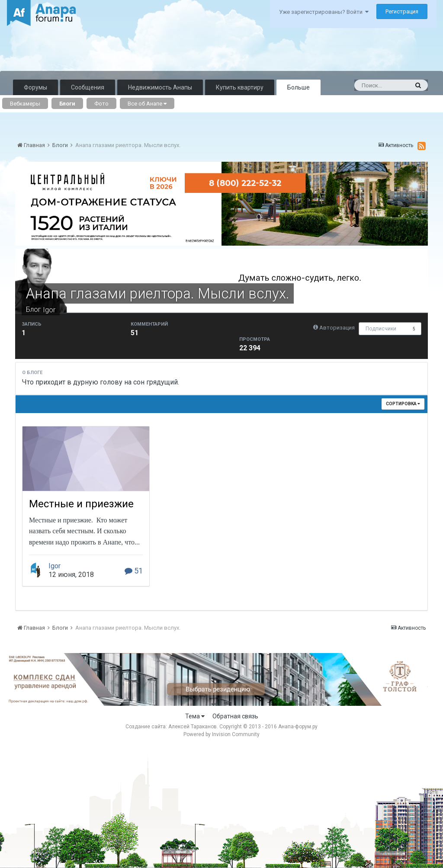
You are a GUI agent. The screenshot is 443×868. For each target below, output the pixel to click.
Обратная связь (235, 716)
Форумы (35, 87)
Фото (101, 104)
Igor (49, 310)
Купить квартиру (240, 87)
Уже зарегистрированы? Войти (324, 12)
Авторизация (337, 328)
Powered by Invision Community (221, 734)
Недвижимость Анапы (160, 87)
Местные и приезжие (81, 504)
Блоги (67, 104)
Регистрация (402, 11)
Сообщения (88, 87)
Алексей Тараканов (193, 727)
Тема (195, 716)
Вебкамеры (25, 104)
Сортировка (403, 404)
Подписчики (381, 329)
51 (134, 571)
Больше (299, 87)
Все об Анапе (147, 104)
